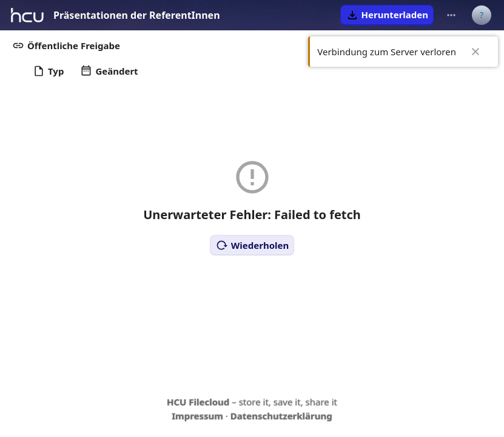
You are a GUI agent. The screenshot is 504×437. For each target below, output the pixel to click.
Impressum (197, 416)
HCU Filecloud (198, 402)
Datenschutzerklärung (281, 416)
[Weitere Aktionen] (451, 15)
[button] (387, 15)
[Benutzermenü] (482, 15)
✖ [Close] (475, 52)
